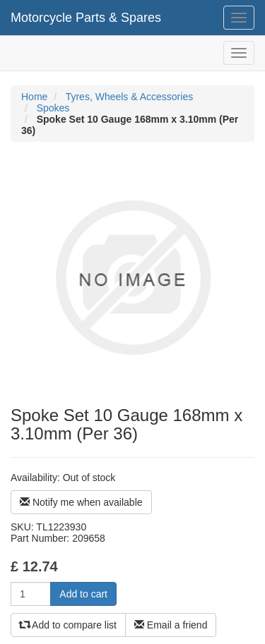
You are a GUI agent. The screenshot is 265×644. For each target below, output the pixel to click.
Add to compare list (68, 625)
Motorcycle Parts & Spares (86, 18)
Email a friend (171, 625)
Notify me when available (81, 502)
